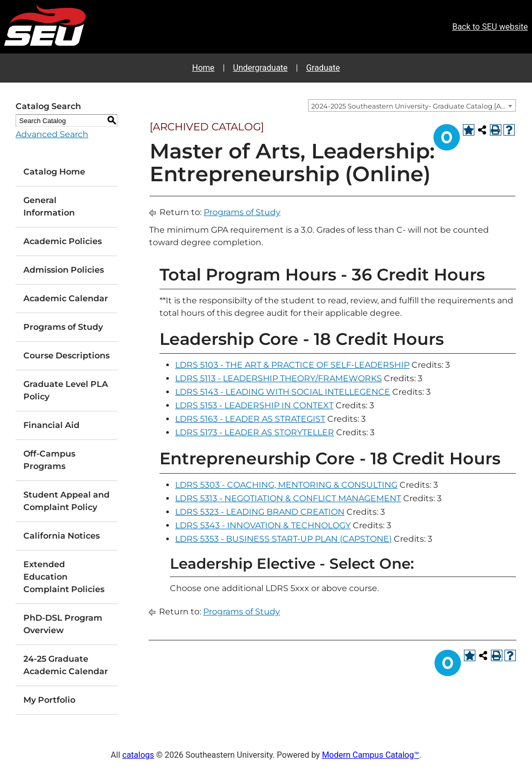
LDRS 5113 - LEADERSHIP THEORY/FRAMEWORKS (278, 378)
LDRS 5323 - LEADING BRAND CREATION (260, 512)
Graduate (323, 68)
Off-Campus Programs (49, 460)
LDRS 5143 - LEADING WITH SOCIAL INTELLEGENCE (283, 392)
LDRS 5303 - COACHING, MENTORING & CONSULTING (286, 485)
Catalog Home (54, 172)
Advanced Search (52, 134)
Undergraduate (261, 68)
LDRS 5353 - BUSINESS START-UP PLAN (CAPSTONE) (283, 539)
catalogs (138, 755)
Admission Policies (64, 270)
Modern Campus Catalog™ (371, 755)
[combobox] (412, 105)
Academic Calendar (66, 298)
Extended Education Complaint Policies (64, 577)
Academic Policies (63, 241)
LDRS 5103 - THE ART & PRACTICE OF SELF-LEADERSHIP (292, 365)
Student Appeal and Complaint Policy (66, 501)
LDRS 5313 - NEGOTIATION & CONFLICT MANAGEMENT (288, 498)
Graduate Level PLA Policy (66, 390)
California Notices (62, 536)
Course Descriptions (66, 356)
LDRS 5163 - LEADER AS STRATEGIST (250, 419)
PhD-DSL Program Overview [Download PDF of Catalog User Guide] (63, 624)
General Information (49, 206)
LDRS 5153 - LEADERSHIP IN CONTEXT (254, 405)
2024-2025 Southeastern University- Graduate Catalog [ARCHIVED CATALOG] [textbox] (413, 106)
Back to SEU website (490, 27)
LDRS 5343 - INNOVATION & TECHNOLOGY (263, 525)
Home (203, 68)
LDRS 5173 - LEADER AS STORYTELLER (255, 432)
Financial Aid (51, 425)
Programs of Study (63, 327)
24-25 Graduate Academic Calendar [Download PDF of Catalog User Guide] (66, 665)
